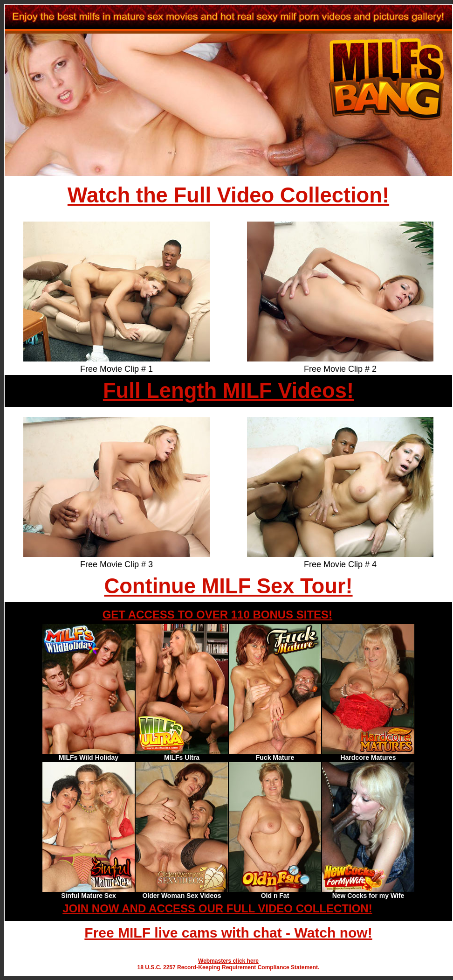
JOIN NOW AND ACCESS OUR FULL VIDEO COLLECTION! (217, 908)
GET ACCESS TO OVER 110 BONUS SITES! (217, 615)
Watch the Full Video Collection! (228, 195)
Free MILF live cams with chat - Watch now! (228, 933)
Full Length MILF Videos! (228, 391)
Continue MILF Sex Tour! (228, 586)
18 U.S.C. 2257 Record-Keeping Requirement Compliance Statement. (229, 967)
